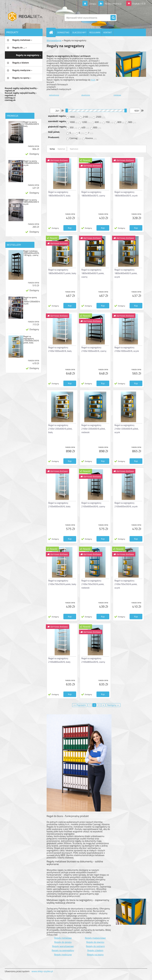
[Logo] (25, 18)
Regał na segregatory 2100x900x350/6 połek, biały (31, 340)
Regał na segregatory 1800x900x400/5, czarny (93, 194)
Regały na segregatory (63, 950)
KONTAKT (108, 32)
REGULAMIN (95, 32)
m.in (93, 80)
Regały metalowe (63, 938)
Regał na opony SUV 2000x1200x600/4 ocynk (32, 301)
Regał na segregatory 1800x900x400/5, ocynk (126, 194)
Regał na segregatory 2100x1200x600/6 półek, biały (60, 429)
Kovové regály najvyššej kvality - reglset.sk (21, 89)
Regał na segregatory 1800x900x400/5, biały (59, 194)
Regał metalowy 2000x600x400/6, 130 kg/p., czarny (31, 253)
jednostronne (54, 95)
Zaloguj (93, 4)
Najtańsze (61, 149)
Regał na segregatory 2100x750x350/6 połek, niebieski (93, 584)
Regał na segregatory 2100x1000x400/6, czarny (94, 349)
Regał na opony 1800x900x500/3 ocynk (31, 202)
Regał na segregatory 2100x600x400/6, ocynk (126, 505)
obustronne (86, 95)
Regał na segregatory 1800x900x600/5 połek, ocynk (126, 273)
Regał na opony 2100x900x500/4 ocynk (31, 163)
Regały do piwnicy (95, 942)
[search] (113, 18)
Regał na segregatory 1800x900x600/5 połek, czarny (93, 273)
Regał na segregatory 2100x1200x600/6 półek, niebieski (93, 429)
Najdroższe (74, 149)
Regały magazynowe (95, 938)
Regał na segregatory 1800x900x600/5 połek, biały (62, 272)
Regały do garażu (63, 942)
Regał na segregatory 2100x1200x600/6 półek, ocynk (126, 429)
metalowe (117, 95)
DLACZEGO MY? (79, 32)
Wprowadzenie (54, 40)
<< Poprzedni (80, 705)
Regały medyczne (63, 954)
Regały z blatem (95, 950)
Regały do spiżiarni (95, 946)
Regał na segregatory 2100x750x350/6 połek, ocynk (126, 584)
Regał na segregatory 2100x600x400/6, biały (59, 505)
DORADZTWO (63, 32)
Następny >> (113, 705)
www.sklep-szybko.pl (42, 971)
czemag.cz (10, 98)
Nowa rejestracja (113, 4)
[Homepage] (52, 32)
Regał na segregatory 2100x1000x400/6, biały (60, 349)
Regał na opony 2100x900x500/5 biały (31, 124)
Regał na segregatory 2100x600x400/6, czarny (93, 505)
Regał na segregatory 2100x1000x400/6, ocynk (127, 349)
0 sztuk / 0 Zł (139, 4)
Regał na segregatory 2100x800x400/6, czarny (93, 660)
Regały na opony (95, 954)
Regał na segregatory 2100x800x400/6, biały (59, 660)
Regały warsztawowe (63, 946)
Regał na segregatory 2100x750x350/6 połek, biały (62, 582)
